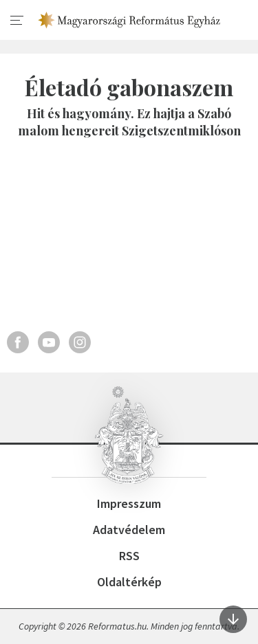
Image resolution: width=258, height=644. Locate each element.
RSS (129, 556)
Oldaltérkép (129, 582)
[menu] (17, 21)
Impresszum (129, 503)
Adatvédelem (129, 530)
